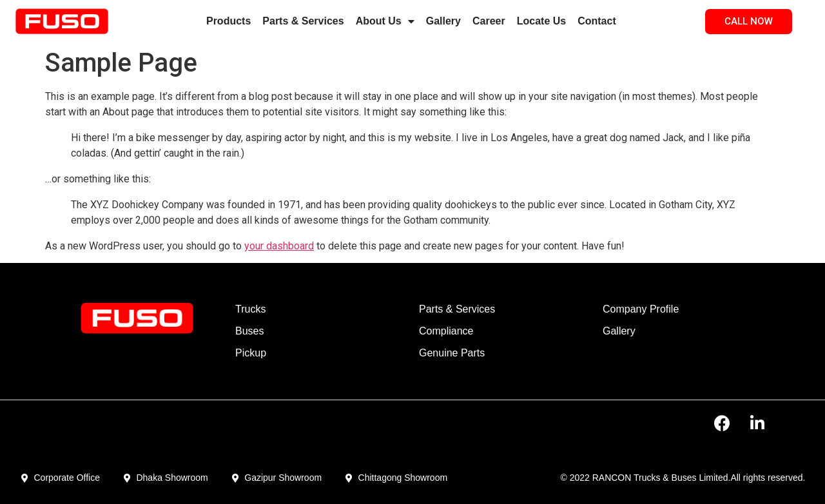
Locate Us (541, 21)
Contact (597, 21)
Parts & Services (303, 21)
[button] (749, 22)
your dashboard (279, 246)
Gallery (443, 21)
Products (228, 21)
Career (489, 21)
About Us (385, 21)
